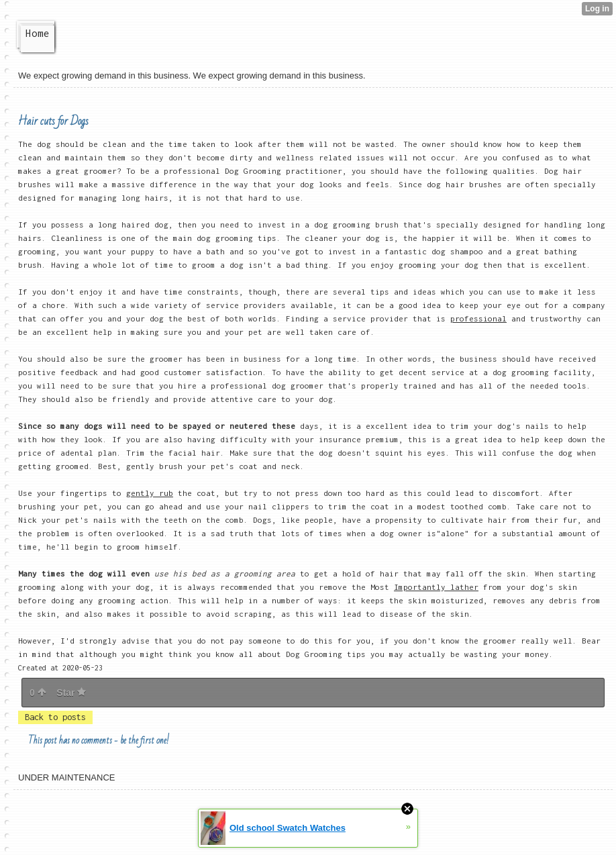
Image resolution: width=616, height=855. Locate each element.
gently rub (150, 493)
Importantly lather (436, 587)
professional (478, 318)
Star (71, 693)
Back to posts (55, 717)
